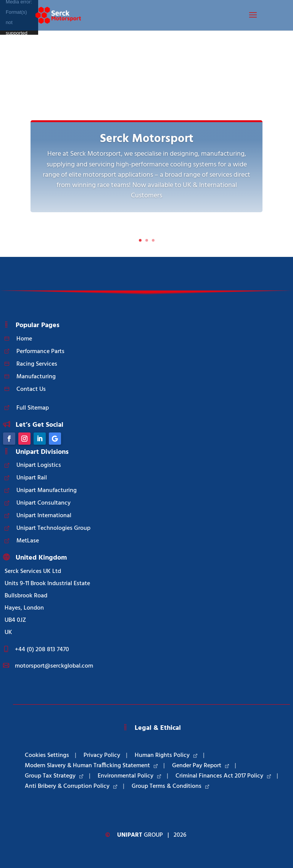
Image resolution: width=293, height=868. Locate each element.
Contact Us (31, 389)
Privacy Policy (102, 755)
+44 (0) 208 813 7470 (42, 650)
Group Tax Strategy (54, 776)
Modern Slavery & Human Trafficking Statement (91, 766)
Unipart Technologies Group (53, 528)
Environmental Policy (129, 776)
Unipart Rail (32, 478)
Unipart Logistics (39, 465)
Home (24, 339)
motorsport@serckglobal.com (54, 666)
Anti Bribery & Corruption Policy (71, 786)
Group (140, 835)
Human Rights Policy (166, 755)
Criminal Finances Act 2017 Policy (223, 776)
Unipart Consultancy (43, 503)
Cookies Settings (47, 755)
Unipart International (44, 516)
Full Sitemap (33, 408)
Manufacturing (36, 377)
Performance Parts (40, 352)
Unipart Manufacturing (47, 490)
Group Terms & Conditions (170, 786)
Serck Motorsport (147, 139)
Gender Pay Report (200, 766)
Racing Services (37, 364)
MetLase (28, 541)
